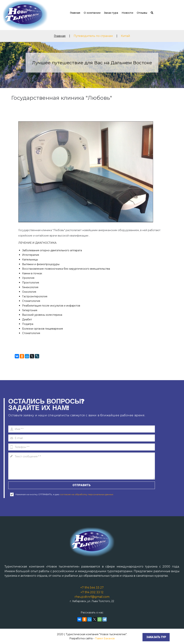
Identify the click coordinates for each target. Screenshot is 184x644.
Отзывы (142, 13)
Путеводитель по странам (93, 36)
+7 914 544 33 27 (92, 588)
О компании (92, 13)
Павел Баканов (105, 638)
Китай (126, 36)
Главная (75, 13)
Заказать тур (156, 637)
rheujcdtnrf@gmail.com (92, 597)
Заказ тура (111, 13)
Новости (127, 13)
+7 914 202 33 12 (92, 592)
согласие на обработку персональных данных (87, 494)
